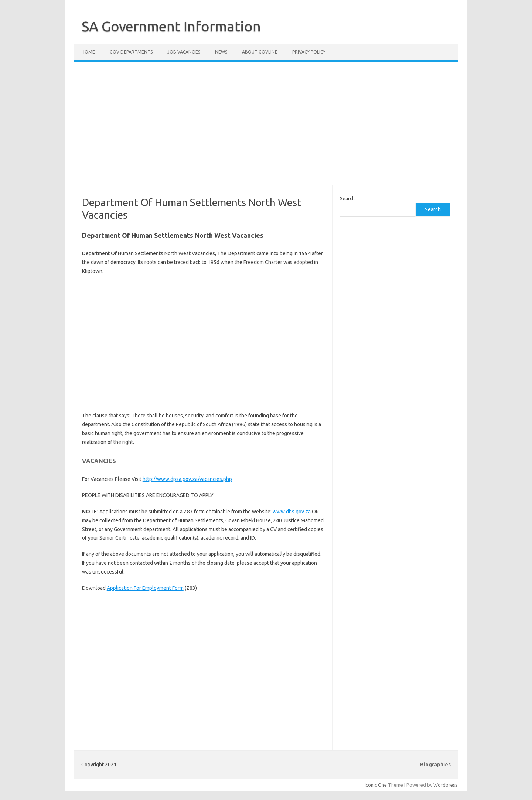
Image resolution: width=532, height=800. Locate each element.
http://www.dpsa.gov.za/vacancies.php (187, 479)
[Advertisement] (266, 128)
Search (347, 198)
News (221, 52)
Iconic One (376, 785)
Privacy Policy (309, 52)
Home (88, 52)
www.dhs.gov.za (292, 512)
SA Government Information (171, 26)
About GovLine (260, 52)
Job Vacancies (184, 52)
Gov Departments (131, 52)
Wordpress (445, 785)
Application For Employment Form (145, 588)
